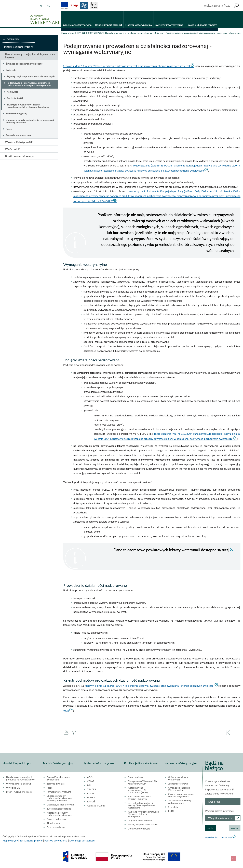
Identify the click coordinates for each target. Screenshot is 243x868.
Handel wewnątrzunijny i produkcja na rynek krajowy (129, 33)
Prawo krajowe (135, 778)
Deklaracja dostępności (82, 841)
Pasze (9, 129)
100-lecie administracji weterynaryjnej (180, 802)
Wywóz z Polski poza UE (19, 142)
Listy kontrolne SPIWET (140, 821)
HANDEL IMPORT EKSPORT (90, 33)
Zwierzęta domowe (56, 820)
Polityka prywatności (56, 841)
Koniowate (12, 92)
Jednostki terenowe (178, 784)
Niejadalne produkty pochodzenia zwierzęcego (60, 814)
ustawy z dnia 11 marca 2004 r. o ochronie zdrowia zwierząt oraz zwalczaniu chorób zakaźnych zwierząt (150, 686)
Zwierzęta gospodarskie (59, 809)
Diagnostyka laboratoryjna (60, 805)
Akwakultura (53, 824)
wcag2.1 (94, 5)
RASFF (91, 794)
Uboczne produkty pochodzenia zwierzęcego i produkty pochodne (30, 122)
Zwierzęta (159, 33)
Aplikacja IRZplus (96, 806)
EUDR (171, 812)
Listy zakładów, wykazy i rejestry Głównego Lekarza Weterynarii (141, 806)
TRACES (91, 790)
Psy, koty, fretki (15, 99)
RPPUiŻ (91, 802)
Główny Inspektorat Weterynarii (178, 779)
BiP (74, 5)
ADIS (90, 778)
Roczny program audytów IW (143, 825)
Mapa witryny (10, 841)
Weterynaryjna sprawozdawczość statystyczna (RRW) (138, 791)
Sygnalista (173, 807)
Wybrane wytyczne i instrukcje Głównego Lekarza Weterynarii (143, 815)
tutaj (226, 550)
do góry (234, 859)
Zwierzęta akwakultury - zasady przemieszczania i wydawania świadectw (28, 106)
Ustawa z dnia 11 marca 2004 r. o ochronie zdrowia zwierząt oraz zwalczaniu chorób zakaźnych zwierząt (127, 66)
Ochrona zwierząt (56, 828)
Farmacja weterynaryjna (18, 136)
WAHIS (91, 798)
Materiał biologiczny (16, 114)
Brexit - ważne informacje (19, 156)
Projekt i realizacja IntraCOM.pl (218, 838)
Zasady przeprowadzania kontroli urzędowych (181, 796)
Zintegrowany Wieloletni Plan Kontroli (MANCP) (143, 783)
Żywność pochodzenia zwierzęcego (24, 64)
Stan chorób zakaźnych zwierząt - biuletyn (139, 798)
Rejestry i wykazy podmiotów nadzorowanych (31, 77)
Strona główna (68, 33)
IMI (89, 786)
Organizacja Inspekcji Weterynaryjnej (179, 789)
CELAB (91, 782)
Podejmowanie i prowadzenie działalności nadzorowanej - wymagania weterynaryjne (29, 85)
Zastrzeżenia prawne (31, 841)
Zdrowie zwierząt (55, 784)
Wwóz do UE (12, 149)
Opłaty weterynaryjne (139, 829)
